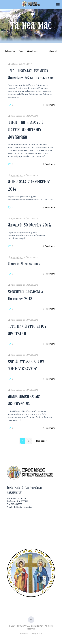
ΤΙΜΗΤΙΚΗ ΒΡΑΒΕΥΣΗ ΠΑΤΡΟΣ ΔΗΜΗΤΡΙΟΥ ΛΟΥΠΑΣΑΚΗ (25, 130)
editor (13, 64)
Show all (52, 51)
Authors (33, 51)
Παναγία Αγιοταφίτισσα (24, 264)
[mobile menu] (58, 5)
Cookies (24, 633)
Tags (22, 51)
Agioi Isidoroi (17, 116)
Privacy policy (36, 633)
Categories (11, 51)
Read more (50, 105)
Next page (42, 441)
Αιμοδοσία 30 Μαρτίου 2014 (30, 225)
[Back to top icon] (31, 620)
